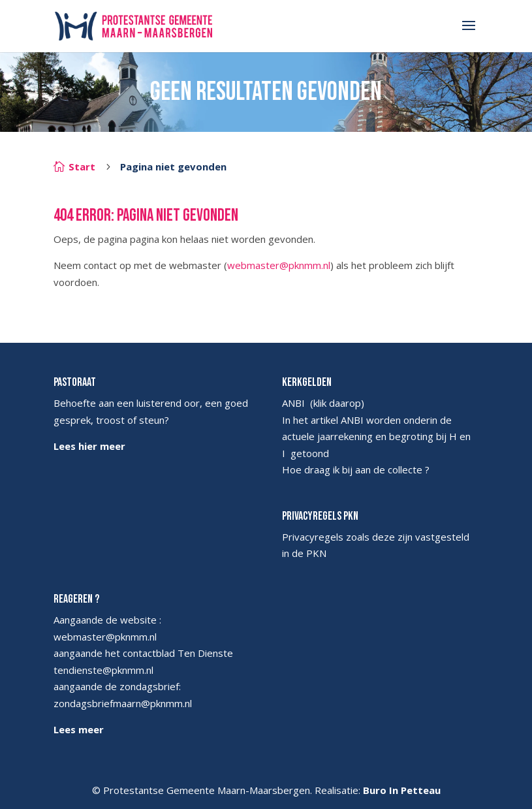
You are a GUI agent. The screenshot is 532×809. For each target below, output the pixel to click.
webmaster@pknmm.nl (279, 265)
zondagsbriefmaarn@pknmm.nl (123, 703)
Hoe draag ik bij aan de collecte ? (356, 469)
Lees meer (79, 729)
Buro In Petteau (402, 790)
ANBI (293, 403)
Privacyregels (313, 537)
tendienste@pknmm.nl (103, 670)
